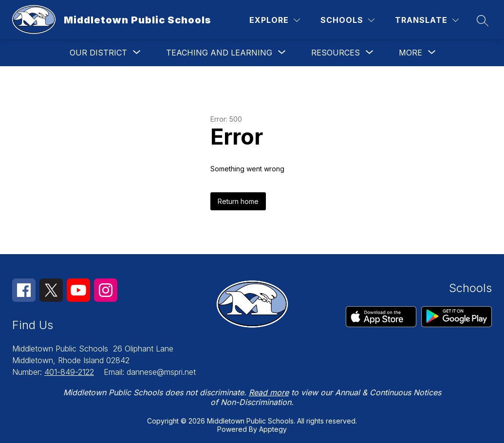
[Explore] (275, 20)
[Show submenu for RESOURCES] (336, 53)
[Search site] (483, 20)
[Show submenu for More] (411, 53)
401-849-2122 (69, 372)
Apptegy (273, 429)
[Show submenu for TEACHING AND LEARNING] (219, 53)
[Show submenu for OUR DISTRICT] (98, 53)
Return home (238, 201)
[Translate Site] (427, 20)
